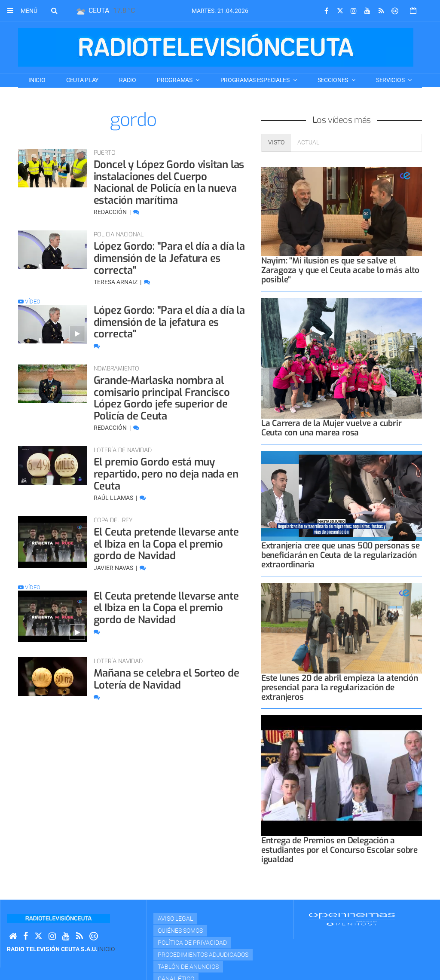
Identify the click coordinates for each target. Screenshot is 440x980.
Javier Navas (114, 568)
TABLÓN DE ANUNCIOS (188, 967)
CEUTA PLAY (82, 80)
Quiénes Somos (180, 931)
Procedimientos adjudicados (203, 955)
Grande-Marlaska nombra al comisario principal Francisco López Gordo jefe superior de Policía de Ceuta (162, 398)
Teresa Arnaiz (116, 282)
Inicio (37, 80)
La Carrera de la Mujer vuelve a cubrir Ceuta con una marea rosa (332, 428)
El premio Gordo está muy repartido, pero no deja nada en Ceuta (166, 474)
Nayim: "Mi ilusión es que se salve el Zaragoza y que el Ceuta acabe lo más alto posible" (340, 270)
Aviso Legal (175, 919)
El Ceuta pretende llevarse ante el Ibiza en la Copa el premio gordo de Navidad (166, 544)
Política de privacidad (192, 943)
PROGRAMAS (175, 80)
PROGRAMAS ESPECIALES (256, 80)
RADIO (128, 80)
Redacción (111, 212)
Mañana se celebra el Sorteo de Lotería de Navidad (167, 679)
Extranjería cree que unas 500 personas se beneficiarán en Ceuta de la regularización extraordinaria (341, 555)
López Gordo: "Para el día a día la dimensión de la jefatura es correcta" (169, 322)
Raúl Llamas (114, 498)
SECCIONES (333, 80)
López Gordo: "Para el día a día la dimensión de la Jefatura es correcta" (169, 258)
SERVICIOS (391, 80)
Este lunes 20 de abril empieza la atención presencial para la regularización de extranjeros (340, 688)
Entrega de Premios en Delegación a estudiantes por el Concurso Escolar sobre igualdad (339, 850)
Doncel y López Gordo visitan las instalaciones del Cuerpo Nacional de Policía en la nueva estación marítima (169, 182)
